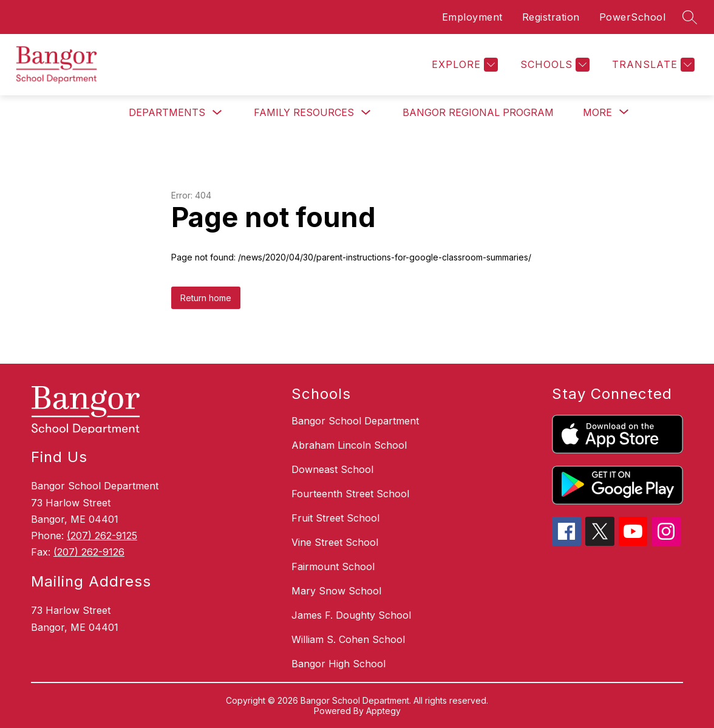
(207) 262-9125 (102, 536)
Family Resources (304, 112)
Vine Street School (335, 542)
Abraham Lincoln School (349, 445)
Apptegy (383, 711)
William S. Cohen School (348, 639)
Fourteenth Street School (350, 494)
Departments (167, 112)
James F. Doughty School (351, 615)
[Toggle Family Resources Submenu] (366, 113)
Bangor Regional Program (478, 112)
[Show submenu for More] (597, 112)
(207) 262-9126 (89, 552)
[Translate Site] (652, 65)
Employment (472, 17)
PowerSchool (633, 17)
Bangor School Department (355, 421)
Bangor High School (338, 664)
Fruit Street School (335, 518)
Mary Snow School (336, 591)
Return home (206, 298)
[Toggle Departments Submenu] (217, 113)
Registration (551, 17)
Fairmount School (333, 566)
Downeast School (332, 469)
